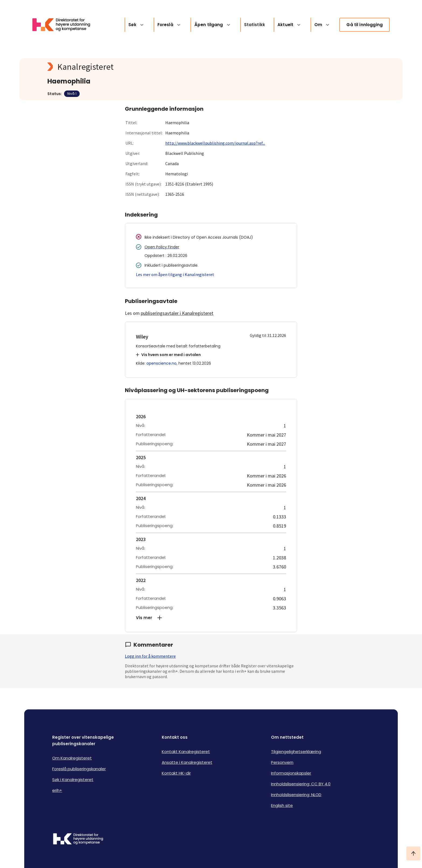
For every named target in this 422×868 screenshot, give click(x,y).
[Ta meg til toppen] (413, 853)
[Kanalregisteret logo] (155, 67)
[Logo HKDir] (78, 839)
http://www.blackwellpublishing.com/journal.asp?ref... (215, 143)
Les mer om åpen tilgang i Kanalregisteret (175, 274)
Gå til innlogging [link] (365, 25)
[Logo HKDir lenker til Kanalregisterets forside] (65, 25)
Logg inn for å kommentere (150, 656)
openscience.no (161, 363)
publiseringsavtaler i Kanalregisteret (177, 313)
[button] (211, 618)
